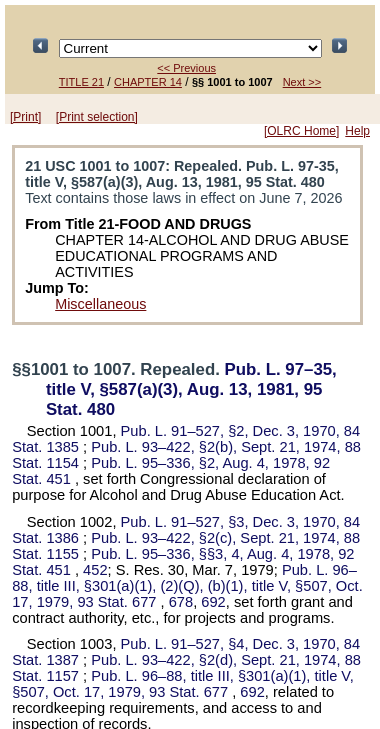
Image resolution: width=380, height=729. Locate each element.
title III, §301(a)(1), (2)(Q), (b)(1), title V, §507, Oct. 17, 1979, (187, 586)
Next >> (302, 82)
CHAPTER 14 (148, 82)
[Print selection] (97, 117)
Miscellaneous (100, 304)
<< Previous (186, 68)
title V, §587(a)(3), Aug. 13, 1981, (191, 389)
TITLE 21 (81, 82)
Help (357, 131)
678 (181, 602)
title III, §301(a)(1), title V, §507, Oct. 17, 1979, (183, 684)
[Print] (25, 117)
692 (213, 602)
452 (95, 570)
